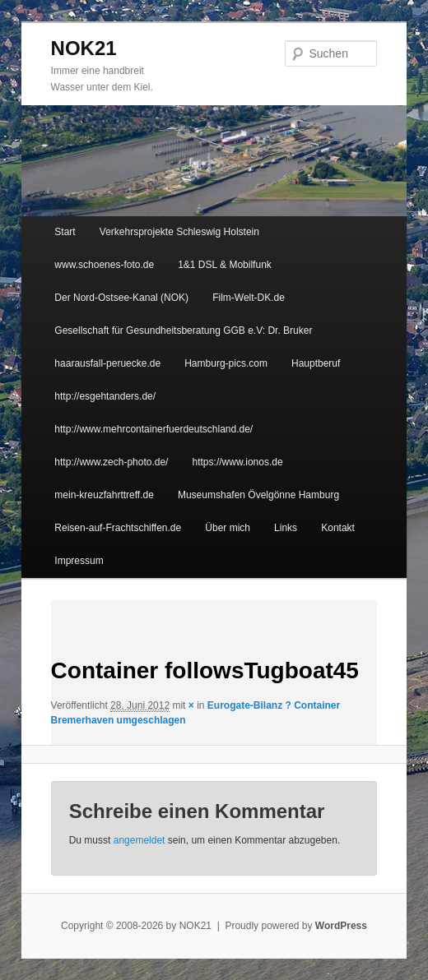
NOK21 (84, 48)
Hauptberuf (316, 363)
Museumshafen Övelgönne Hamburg (258, 495)
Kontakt (338, 528)
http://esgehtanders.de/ (105, 396)
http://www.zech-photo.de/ (111, 462)
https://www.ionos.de (238, 462)
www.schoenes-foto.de (104, 265)
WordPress (341, 926)
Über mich (228, 528)
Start (65, 232)
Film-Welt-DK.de (249, 298)
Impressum (79, 561)
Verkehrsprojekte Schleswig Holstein (179, 232)
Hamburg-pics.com (226, 363)
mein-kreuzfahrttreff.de (104, 495)
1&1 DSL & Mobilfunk (225, 265)
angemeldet (140, 840)
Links (286, 528)
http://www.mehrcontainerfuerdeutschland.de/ (154, 429)
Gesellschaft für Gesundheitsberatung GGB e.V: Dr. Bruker (183, 331)
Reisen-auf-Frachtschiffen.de (118, 528)
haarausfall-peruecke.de (107, 363)
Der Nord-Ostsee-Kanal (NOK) (121, 298)
